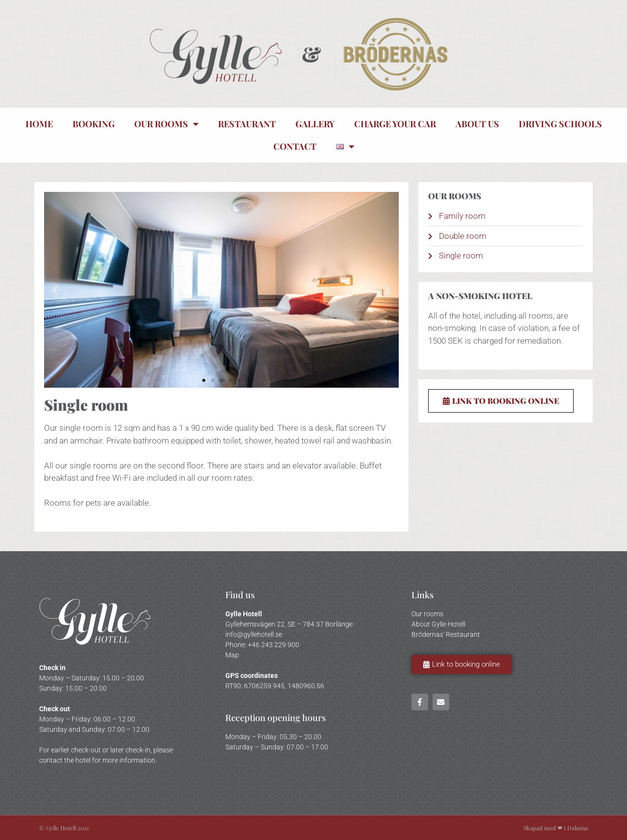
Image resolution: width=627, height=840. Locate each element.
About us (477, 124)
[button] (55, 290)
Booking (94, 124)
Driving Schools (560, 124)
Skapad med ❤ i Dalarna (556, 828)
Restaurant (247, 124)
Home (39, 124)
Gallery (315, 124)
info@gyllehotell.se (254, 634)
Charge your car (395, 124)
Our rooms (166, 124)
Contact (295, 146)
